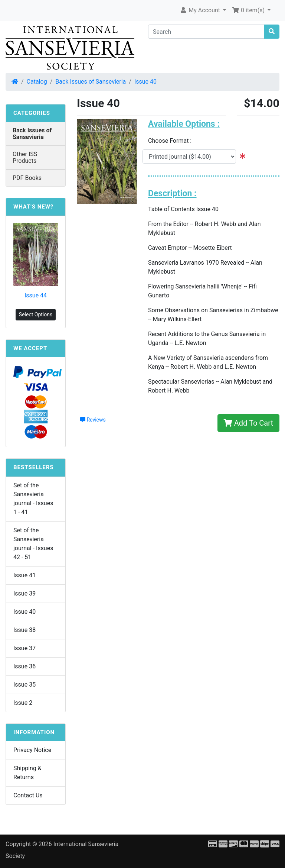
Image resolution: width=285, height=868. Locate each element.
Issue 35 (24, 685)
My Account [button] (201, 10)
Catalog (37, 82)
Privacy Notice (32, 750)
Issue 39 (24, 593)
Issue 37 (24, 648)
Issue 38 (24, 630)
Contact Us (28, 795)
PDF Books (27, 178)
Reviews (93, 420)
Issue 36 (24, 666)
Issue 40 (145, 82)
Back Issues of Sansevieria (91, 82)
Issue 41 (24, 575)
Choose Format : (172, 141)
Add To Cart (248, 423)
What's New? (33, 207)
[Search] (206, 32)
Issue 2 (23, 703)
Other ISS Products (25, 157)
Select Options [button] (36, 314)
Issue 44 (36, 295)
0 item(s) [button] (249, 10)
